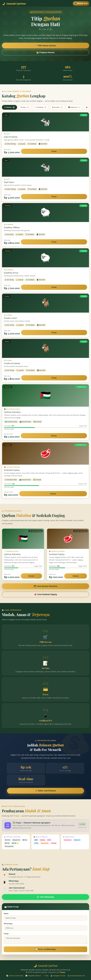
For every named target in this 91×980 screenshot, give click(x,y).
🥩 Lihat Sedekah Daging (45, 594)
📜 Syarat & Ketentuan (15, 976)
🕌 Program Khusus (45, 53)
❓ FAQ (46, 976)
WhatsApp (8, 924)
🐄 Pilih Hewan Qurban (45, 46)
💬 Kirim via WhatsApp (46, 949)
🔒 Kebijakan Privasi (58, 976)
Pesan (54, 151)
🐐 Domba (57, 107)
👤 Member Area (81, 3)
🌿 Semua (9, 107)
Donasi (54, 436)
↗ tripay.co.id (82, 827)
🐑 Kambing (41, 107)
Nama (6, 913)
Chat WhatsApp (46, 897)
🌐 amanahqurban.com (76, 976)
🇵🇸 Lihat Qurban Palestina (46, 586)
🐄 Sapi (25, 107)
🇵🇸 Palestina (74, 107)
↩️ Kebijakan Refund (33, 976)
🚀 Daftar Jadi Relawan (46, 791)
